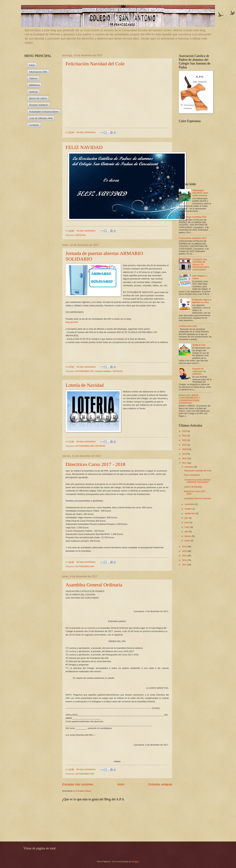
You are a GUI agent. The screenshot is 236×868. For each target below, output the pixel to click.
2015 (185, 551)
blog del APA (72, 322)
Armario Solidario (103, 371)
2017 (185, 463)
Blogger (135, 861)
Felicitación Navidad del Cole (95, 64)
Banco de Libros (38, 98)
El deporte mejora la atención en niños (202, 301)
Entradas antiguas (160, 784)
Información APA (38, 72)
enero (188, 541)
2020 (185, 449)
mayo (187, 527)
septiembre (190, 513)
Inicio (121, 784)
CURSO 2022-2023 (188, 326)
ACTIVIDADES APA (85, 371)
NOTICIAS (81, 235)
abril (187, 532)
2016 (185, 546)
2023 (185, 436)
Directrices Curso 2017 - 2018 (95, 464)
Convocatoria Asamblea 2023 (193, 238)
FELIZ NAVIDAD (84, 147)
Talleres (33, 78)
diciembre (189, 467)
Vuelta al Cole (199, 345)
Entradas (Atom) (83, 791)
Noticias (33, 92)
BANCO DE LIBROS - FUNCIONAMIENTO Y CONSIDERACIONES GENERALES (189, 399)
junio (187, 522)
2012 (185, 565)
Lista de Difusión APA (41, 118)
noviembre (190, 504)
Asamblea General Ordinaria (94, 585)
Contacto (34, 125)
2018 (185, 458)
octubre (188, 509)
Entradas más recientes (78, 784)
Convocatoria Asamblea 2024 (193, 217)
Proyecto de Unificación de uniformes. (199, 371)
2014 (185, 556)
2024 (185, 431)
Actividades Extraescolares (44, 112)
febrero (188, 536)
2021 (185, 445)
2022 (185, 440)
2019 (185, 454)
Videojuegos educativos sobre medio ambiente (200, 193)
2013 (185, 560)
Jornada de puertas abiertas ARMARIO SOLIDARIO (197, 481)
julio (187, 518)
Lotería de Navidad (85, 385)
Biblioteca (34, 85)
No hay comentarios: (87, 132)
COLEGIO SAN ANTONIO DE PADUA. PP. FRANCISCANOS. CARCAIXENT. (201, 265)
